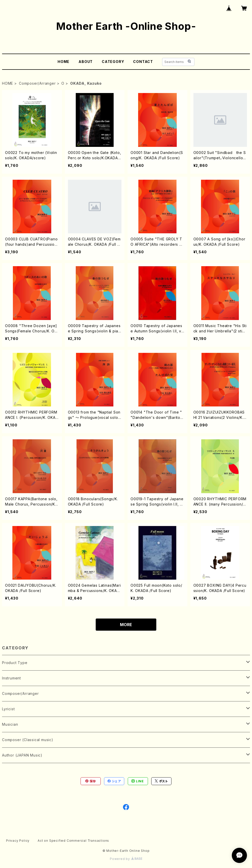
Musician (10, 724)
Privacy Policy (18, 841)
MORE (126, 625)
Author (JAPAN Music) (22, 755)
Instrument (11, 678)
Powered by (126, 859)
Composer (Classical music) (28, 740)
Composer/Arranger (37, 83)
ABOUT (86, 62)
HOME (64, 62)
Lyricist (8, 709)
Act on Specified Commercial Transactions (73, 841)
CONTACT (143, 62)
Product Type (15, 663)
